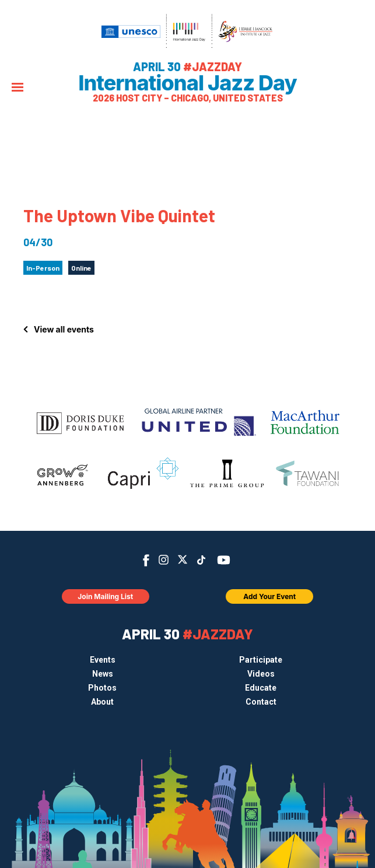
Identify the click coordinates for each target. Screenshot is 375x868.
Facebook (146, 560)
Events (103, 660)
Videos (261, 674)
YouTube (223, 560)
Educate (261, 688)
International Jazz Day (187, 83)
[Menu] (17, 88)
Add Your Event (269, 596)
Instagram (164, 560)
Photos (102, 688)
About (102, 702)
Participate (261, 660)
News (103, 674)
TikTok (201, 560)
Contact (261, 702)
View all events (64, 329)
